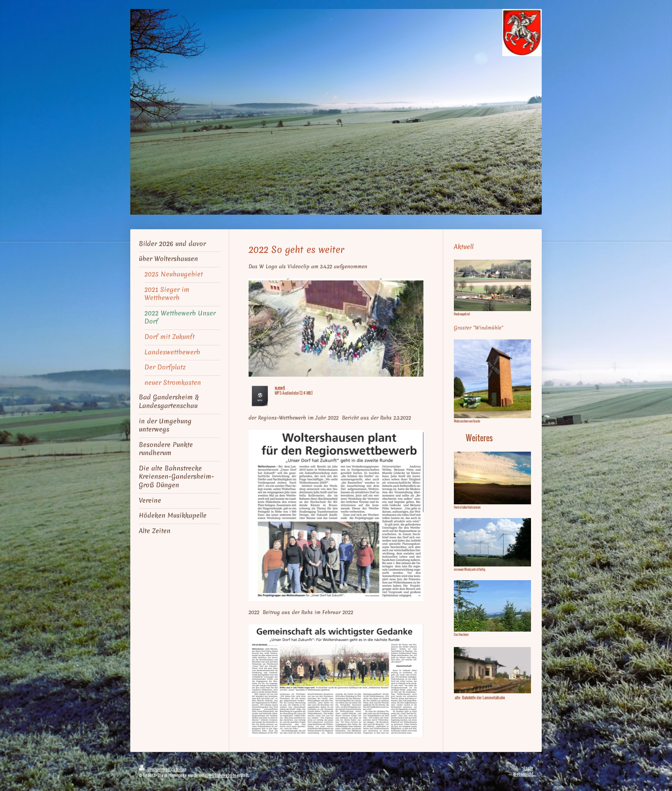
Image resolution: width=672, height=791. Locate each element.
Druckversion (155, 769)
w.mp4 (280, 387)
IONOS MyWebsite (221, 775)
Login (528, 768)
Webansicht (523, 774)
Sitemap (179, 769)
